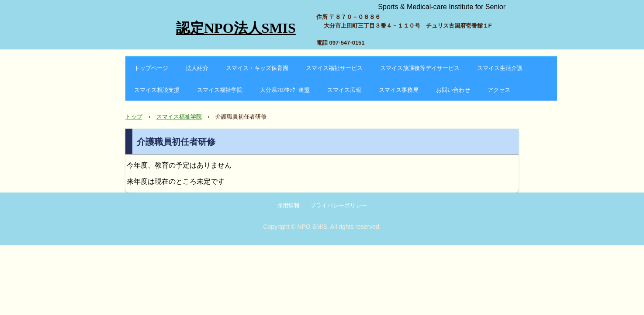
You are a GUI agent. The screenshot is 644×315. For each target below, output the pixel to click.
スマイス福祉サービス (334, 68)
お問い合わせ (453, 90)
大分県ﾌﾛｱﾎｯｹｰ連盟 (285, 90)
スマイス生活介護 (500, 68)
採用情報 (288, 205)
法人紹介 (197, 68)
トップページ (151, 68)
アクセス (499, 90)
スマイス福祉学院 (220, 90)
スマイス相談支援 (157, 90)
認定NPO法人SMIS (236, 28)
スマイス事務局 (399, 90)
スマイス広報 (344, 90)
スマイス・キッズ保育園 (257, 68)
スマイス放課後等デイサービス (420, 68)
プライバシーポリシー (339, 205)
